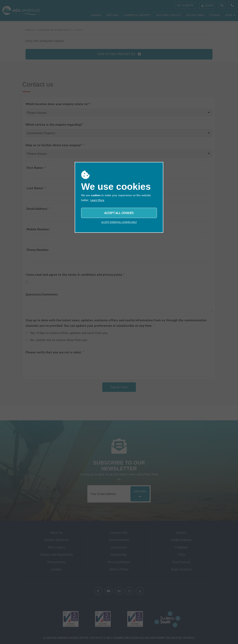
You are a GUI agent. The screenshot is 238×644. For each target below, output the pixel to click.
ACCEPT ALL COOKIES (119, 213)
